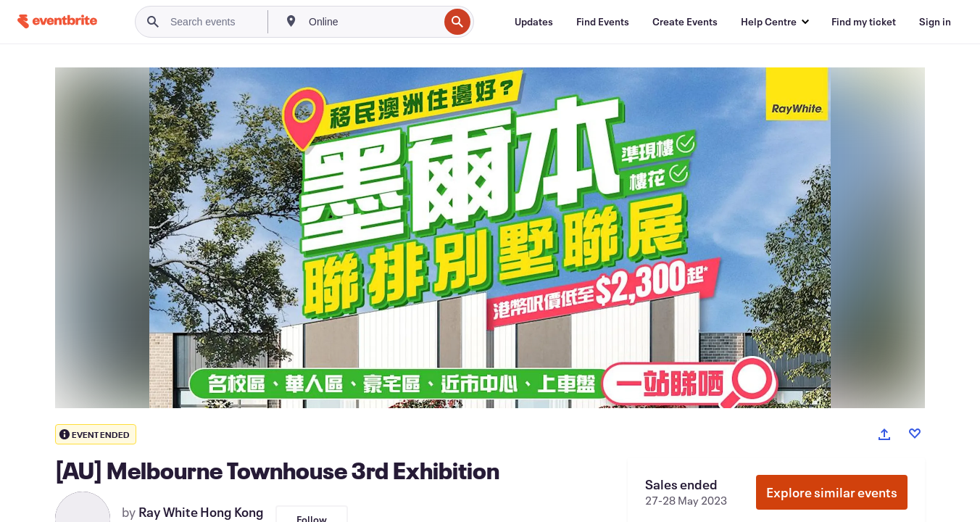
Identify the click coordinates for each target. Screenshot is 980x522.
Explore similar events (832, 492)
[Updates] (534, 22)
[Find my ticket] (864, 22)
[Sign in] (935, 22)
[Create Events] (685, 22)
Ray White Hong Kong (201, 512)
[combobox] (372, 22)
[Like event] (915, 434)
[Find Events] (603, 22)
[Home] (57, 21)
